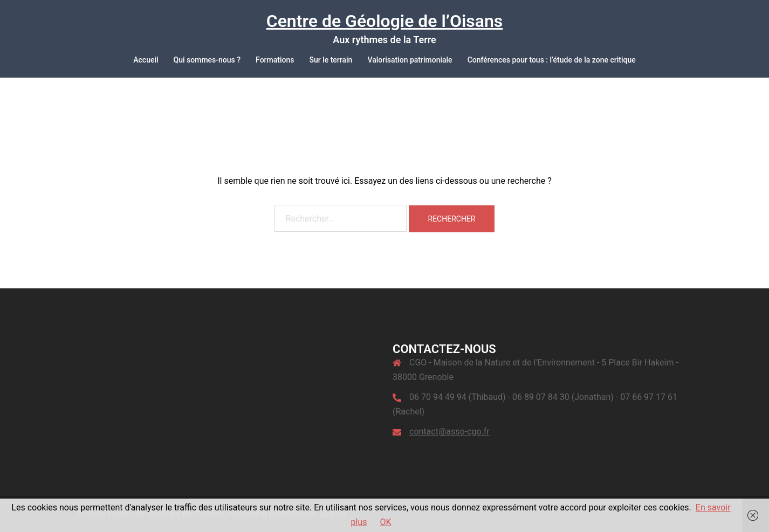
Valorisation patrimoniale (410, 60)
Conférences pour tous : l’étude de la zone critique (552, 60)
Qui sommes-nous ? (207, 60)
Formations (275, 60)
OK (385, 522)
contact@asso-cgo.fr (449, 431)
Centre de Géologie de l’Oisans (385, 21)
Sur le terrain (331, 60)
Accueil (146, 60)
